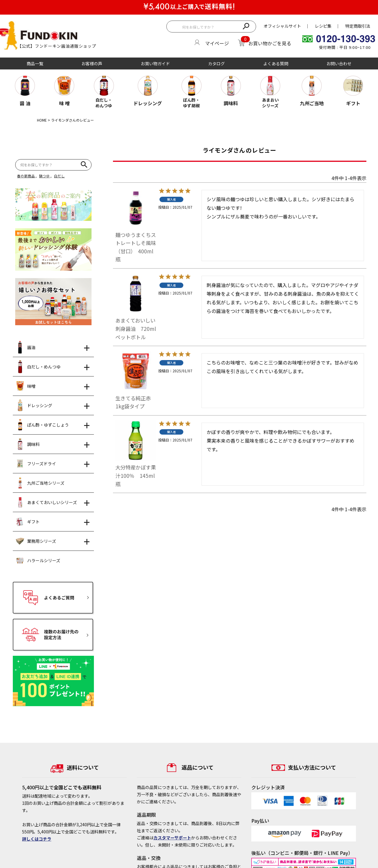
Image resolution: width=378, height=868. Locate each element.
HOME (42, 120)
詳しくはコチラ (37, 839)
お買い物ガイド (155, 63)
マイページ (217, 43)
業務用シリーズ (36, 541)
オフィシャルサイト (282, 26)
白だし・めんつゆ (38, 367)
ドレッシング (34, 405)
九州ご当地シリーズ (40, 483)
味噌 (26, 386)
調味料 (28, 444)
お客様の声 (92, 63)
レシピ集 (323, 26)
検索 (246, 26)
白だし (59, 176)
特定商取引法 (358, 26)
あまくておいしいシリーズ (46, 502)
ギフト (28, 522)
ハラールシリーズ (38, 560)
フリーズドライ (36, 464)
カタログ (216, 63)
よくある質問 (276, 63)
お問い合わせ (339, 63)
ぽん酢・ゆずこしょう (42, 425)
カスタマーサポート (172, 838)
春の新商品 (26, 176)
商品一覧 (35, 63)
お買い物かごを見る (270, 43)
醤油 (26, 347)
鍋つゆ (44, 176)
